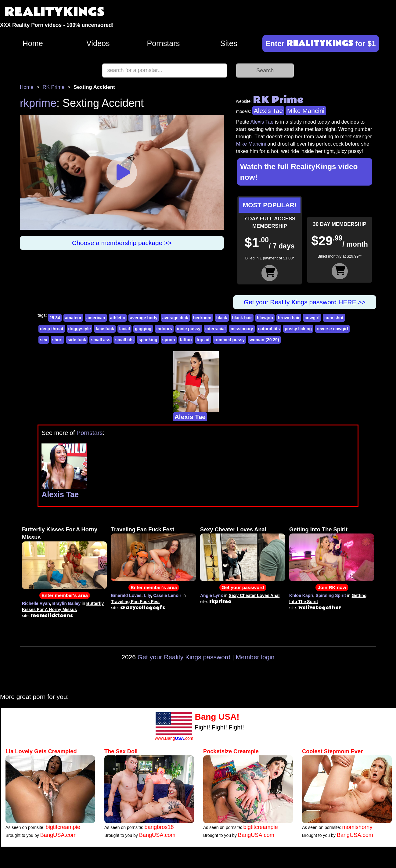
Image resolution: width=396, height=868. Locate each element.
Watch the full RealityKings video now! (299, 172)
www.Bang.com (174, 738)
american (96, 318)
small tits (124, 340)
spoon (169, 340)
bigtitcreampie (63, 827)
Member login (255, 657)
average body (144, 318)
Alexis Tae (268, 111)
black (222, 318)
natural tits (269, 329)
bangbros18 (159, 827)
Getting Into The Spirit (318, 530)
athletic (118, 318)
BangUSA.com (58, 835)
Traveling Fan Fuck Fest (143, 530)
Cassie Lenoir (167, 595)
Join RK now (332, 587)
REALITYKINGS (55, 12)
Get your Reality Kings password (184, 657)
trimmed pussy (230, 340)
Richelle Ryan (36, 603)
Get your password (243, 587)
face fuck (105, 329)
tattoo (186, 340)
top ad (203, 340)
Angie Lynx (212, 595)
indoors (164, 329)
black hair (242, 318)
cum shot (334, 318)
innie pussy (189, 329)
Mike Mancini (306, 111)
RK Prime (53, 87)
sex (43, 340)
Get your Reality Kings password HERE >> (305, 302)
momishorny (357, 827)
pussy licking (298, 329)
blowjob (265, 318)
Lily (147, 595)
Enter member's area (65, 595)
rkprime (38, 103)
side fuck (77, 340)
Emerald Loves (126, 595)
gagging (143, 329)
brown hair (289, 318)
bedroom (202, 318)
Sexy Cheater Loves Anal (233, 530)
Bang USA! (217, 717)
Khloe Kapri (301, 595)
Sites (229, 43)
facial (124, 329)
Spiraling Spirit (331, 595)
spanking (148, 340)
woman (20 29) (264, 340)
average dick (175, 318)
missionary (242, 329)
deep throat (52, 329)
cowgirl (312, 318)
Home (32, 43)
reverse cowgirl (332, 329)
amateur (73, 318)
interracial (216, 329)
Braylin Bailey (67, 603)
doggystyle (80, 329)
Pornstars (164, 43)
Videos (98, 43)
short (58, 340)
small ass (101, 340)
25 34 (55, 318)
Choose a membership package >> (122, 243)
